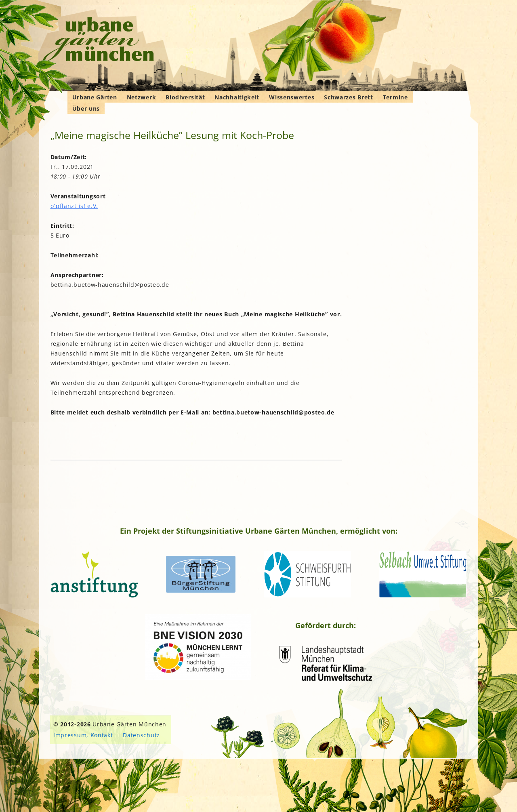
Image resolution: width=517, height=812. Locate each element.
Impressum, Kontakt (83, 735)
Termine (395, 97)
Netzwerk (142, 97)
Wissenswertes (292, 97)
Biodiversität (185, 97)
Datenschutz (141, 735)
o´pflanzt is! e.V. (75, 206)
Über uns (86, 108)
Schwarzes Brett (349, 97)
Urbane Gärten (95, 97)
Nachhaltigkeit (237, 97)
